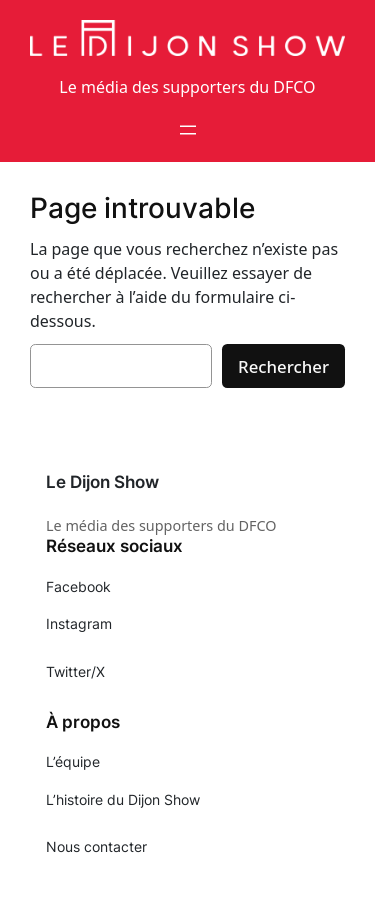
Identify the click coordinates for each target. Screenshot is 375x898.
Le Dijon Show (102, 482)
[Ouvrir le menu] (188, 130)
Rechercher (283, 366)
